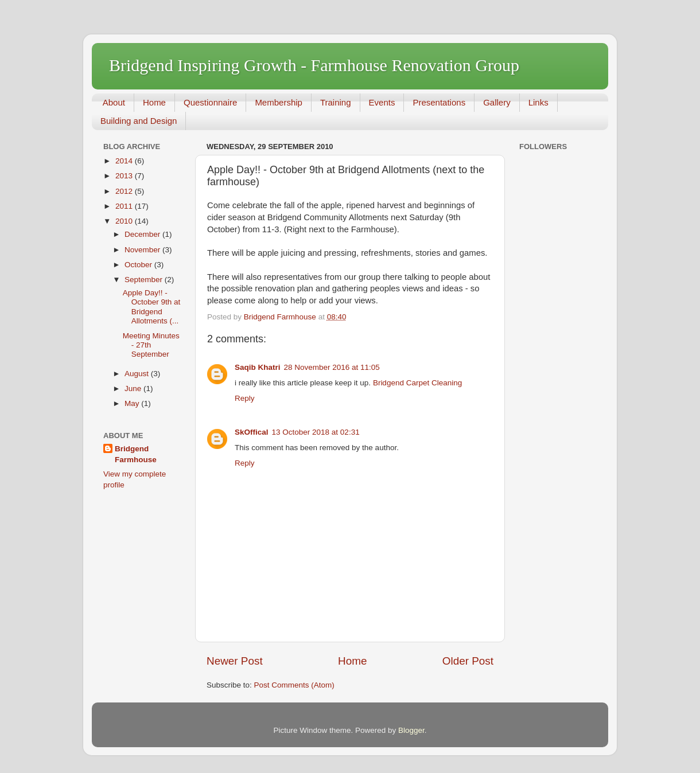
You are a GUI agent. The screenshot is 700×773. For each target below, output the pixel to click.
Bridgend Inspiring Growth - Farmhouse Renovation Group (314, 65)
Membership (279, 102)
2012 (125, 191)
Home (154, 102)
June (134, 389)
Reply (245, 398)
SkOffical (252, 432)
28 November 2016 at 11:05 (332, 367)
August (138, 374)
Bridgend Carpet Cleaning (417, 383)
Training (336, 102)
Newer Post (235, 661)
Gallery (497, 102)
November (143, 250)
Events (382, 102)
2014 (125, 161)
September (145, 280)
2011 (125, 206)
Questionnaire (210, 102)
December (143, 234)
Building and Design (139, 121)
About (114, 102)
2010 (125, 221)
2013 (125, 176)
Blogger (411, 730)
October (139, 265)
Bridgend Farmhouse (136, 454)
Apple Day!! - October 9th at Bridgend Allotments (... (152, 307)
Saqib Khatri (258, 367)
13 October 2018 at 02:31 (316, 432)
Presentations (439, 102)
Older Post (468, 661)
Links (538, 102)
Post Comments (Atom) (294, 685)
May (133, 403)
